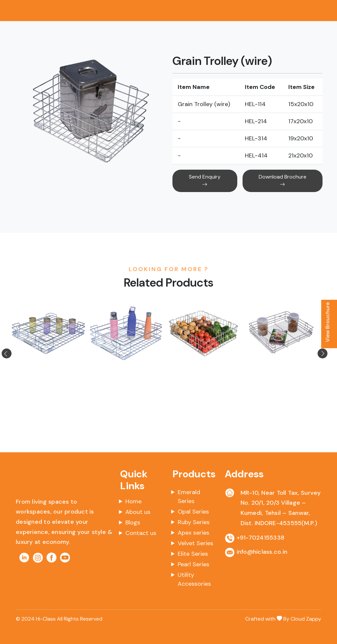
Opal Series (193, 512)
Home (133, 501)
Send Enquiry (205, 181)
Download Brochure (283, 181)
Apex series (194, 533)
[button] (14, 353)
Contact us (141, 533)
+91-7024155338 (261, 538)
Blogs (133, 522)
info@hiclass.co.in (262, 552)
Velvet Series (195, 543)
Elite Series (193, 554)
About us (138, 512)
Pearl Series (194, 564)
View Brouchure (328, 322)
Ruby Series (194, 522)
